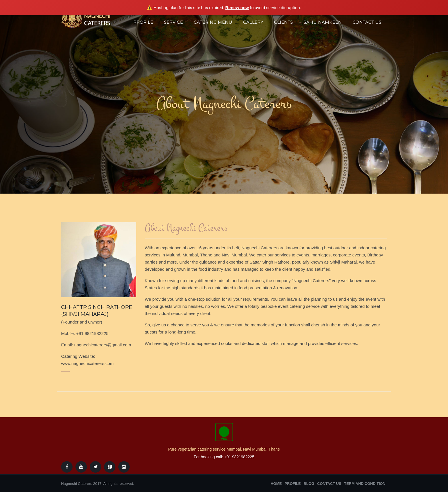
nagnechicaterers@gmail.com (103, 345)
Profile (143, 22)
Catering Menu (213, 22)
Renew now (237, 8)
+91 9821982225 (92, 333)
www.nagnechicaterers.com (87, 363)
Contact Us (367, 22)
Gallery (253, 22)
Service (173, 22)
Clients (283, 22)
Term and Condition (365, 484)
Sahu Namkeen (323, 22)
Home (276, 484)
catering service (305, 306)
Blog (309, 484)
